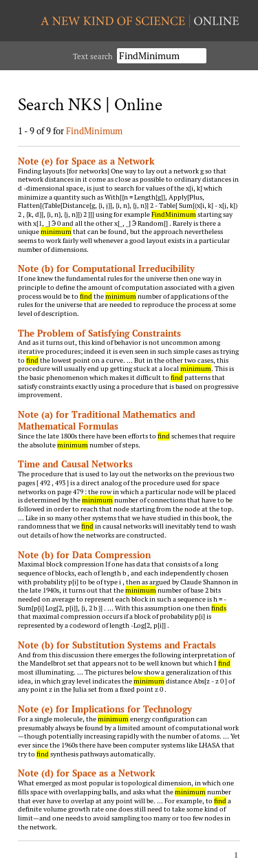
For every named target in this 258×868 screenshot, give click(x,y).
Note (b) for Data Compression (84, 555)
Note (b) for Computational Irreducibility (106, 268)
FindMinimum (94, 131)
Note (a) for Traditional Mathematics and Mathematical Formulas (107, 420)
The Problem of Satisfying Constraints (99, 333)
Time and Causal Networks (75, 464)
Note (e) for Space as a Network (86, 161)
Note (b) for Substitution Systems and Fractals (117, 645)
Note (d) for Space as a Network (87, 773)
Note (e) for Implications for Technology (105, 709)
